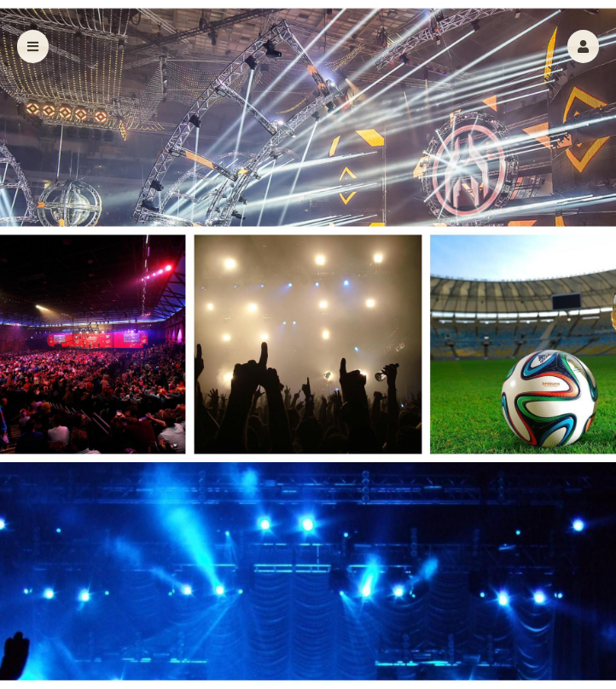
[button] (583, 46)
